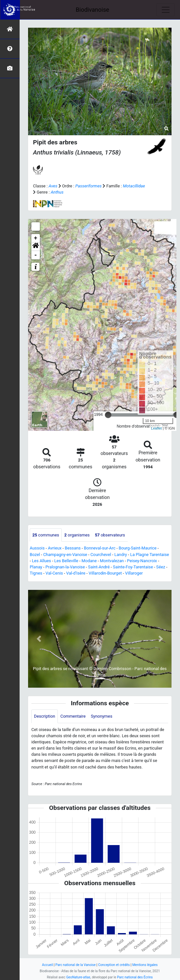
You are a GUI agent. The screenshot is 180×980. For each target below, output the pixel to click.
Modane (89, 561)
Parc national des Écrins (135, 977)
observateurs (110, 535)
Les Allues (41, 561)
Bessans (73, 548)
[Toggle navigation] (166, 10)
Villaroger (134, 573)
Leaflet (156, 428)
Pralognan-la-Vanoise (65, 567)
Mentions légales (145, 965)
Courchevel (101, 555)
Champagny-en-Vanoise (65, 555)
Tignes (36, 573)
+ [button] (36, 238)
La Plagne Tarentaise (150, 555)
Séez (161, 567)
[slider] (108, 415)
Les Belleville (66, 561)
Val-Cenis (54, 573)
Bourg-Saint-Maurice (138, 548)
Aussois (37, 548)
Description (45, 716)
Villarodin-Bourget (105, 573)
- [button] (36, 255)
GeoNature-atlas (78, 977)
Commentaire (73, 716)
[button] (36, 247)
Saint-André (99, 567)
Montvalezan (112, 561)
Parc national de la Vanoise (76, 965)
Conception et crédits (114, 965)
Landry (121, 555)
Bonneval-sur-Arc (100, 548)
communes (46, 535)
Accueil (48, 965)
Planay (36, 567)
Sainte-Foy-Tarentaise (133, 567)
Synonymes (102, 716)
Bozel (35, 555)
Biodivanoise (92, 10)
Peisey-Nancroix (142, 561)
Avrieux (55, 548)
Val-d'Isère (76, 573)
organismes (77, 535)
